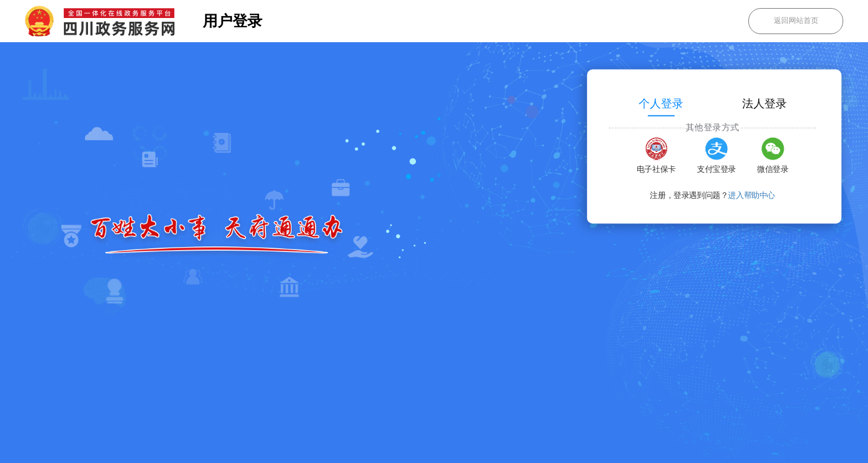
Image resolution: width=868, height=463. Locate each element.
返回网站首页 (796, 20)
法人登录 (764, 104)
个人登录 (661, 104)
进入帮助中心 (752, 196)
